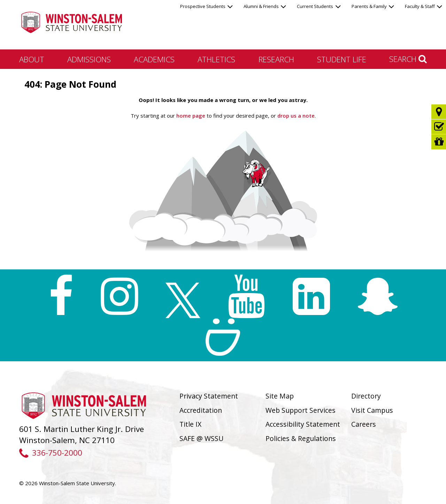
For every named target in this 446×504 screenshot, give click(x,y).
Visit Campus (372, 410)
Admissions (89, 59)
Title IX (190, 424)
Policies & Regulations (301, 438)
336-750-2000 (51, 453)
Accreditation (201, 410)
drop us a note (295, 116)
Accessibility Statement (303, 424)
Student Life (342, 59)
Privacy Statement (209, 396)
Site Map (280, 396)
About (32, 59)
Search (408, 59)
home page (191, 116)
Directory (366, 396)
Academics (154, 59)
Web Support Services (301, 410)
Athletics (216, 59)
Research (276, 59)
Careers (364, 424)
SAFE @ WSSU (201, 438)
